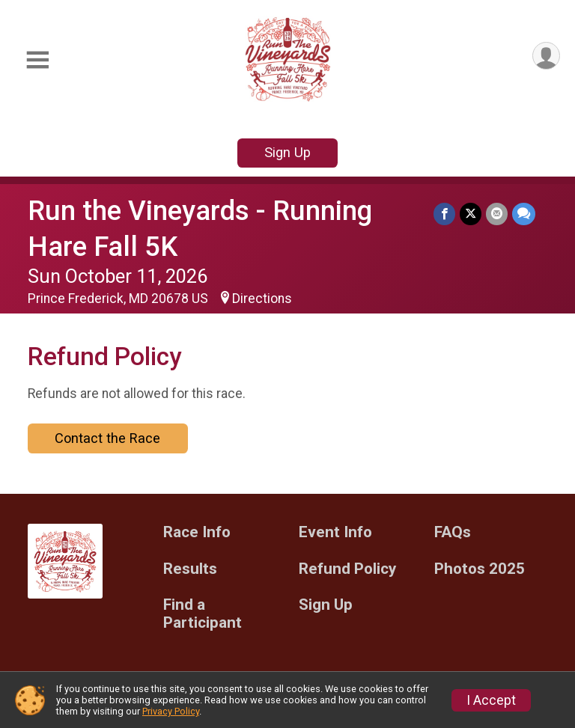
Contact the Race (107, 438)
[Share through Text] (524, 214)
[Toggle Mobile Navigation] (37, 60)
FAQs (453, 532)
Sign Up (287, 152)
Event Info (335, 532)
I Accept (491, 700)
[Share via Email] (497, 214)
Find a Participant (203, 614)
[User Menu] (546, 56)
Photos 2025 (480, 569)
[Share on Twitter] (471, 214)
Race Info (197, 532)
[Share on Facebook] (444, 214)
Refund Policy (347, 569)
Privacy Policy (171, 711)
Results (190, 569)
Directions (262, 299)
